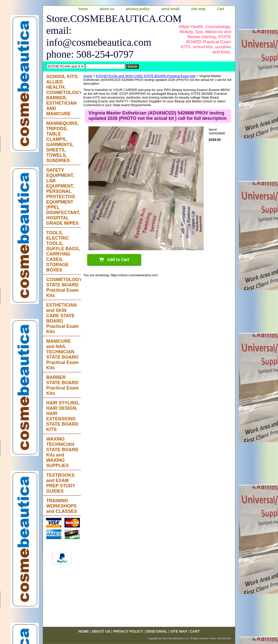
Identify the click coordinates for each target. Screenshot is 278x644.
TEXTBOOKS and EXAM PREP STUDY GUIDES (61, 483)
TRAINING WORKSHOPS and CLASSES (62, 506)
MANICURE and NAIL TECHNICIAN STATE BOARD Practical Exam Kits (62, 354)
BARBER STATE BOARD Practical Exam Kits (62, 385)
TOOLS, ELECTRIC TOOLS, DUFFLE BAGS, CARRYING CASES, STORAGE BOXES (63, 251)
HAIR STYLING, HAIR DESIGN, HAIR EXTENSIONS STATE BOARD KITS (63, 416)
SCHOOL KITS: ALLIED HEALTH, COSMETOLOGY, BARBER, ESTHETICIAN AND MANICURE (64, 95)
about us (107, 9)
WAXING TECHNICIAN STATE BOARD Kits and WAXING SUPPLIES (62, 452)
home (83, 9)
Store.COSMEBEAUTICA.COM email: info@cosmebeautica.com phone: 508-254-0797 (108, 36)
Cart (221, 9)
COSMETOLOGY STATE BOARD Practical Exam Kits (64, 287)
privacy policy (138, 9)
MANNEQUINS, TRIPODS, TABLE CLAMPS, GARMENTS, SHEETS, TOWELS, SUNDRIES (62, 142)
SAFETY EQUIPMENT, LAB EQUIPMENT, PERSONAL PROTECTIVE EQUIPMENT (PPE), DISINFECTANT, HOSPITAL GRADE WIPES (63, 197)
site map (198, 9)
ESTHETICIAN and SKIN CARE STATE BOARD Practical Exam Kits (146, 76)
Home (88, 76)
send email (170, 9)
